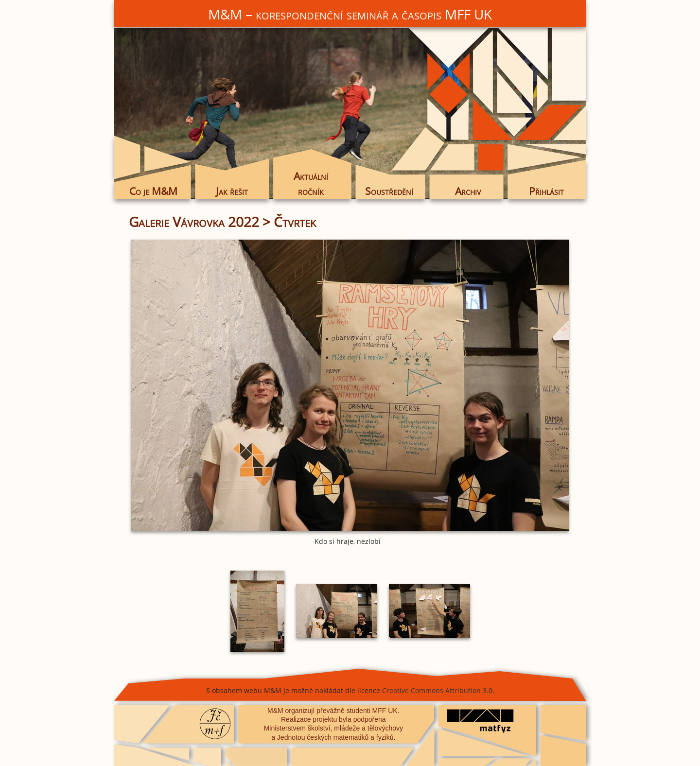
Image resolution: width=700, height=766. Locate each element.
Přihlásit (546, 191)
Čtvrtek (295, 222)
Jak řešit (232, 191)
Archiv (468, 191)
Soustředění (389, 191)
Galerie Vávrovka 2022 (194, 222)
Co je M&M (153, 191)
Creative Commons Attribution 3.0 (437, 690)
